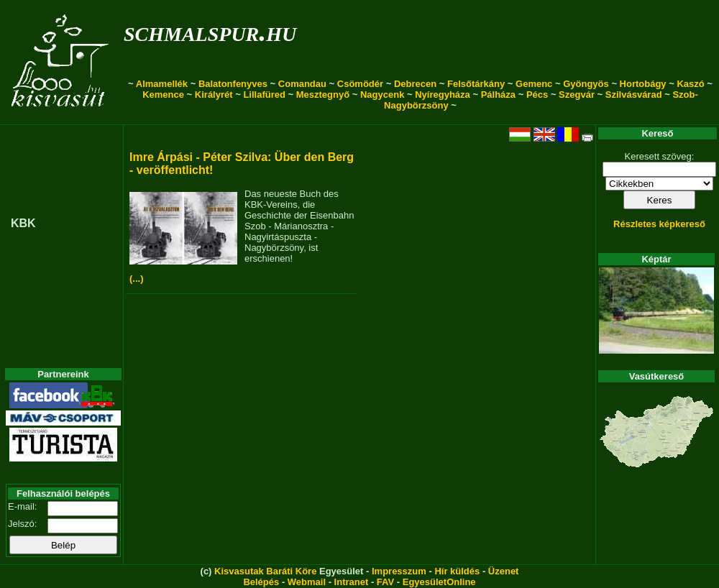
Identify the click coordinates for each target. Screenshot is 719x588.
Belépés (261, 582)
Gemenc (534, 84)
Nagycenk (382, 95)
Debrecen (415, 84)
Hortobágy (643, 84)
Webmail (307, 582)
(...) (137, 279)
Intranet (352, 582)
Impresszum (399, 571)
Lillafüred (264, 95)
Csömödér (360, 84)
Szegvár (577, 95)
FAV (385, 582)
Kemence (163, 95)
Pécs (537, 95)
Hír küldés (457, 571)
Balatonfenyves (233, 84)
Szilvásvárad (634, 95)
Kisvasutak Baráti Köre (265, 571)
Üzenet (504, 571)
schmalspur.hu (210, 31)
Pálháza (498, 95)
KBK (23, 223)
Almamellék (162, 84)
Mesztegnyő (323, 95)
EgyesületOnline (439, 582)
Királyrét (214, 95)
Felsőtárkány (476, 84)
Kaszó (690, 84)
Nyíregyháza (443, 95)
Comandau (302, 84)
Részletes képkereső (659, 224)
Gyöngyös (586, 84)
